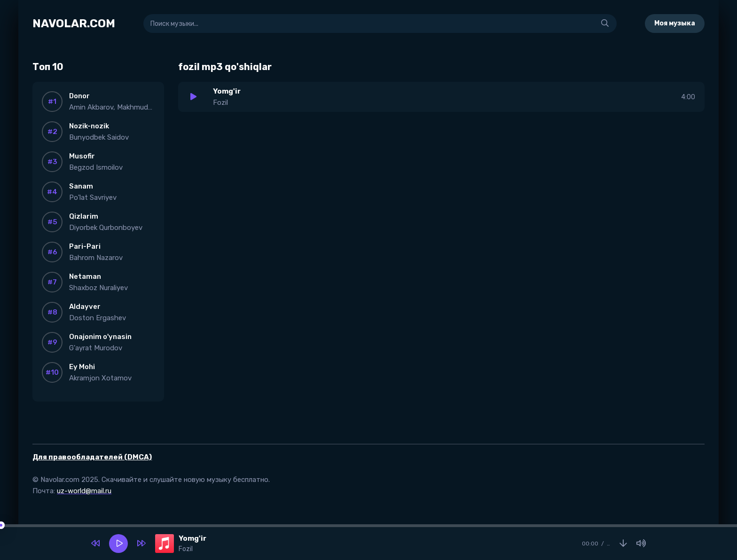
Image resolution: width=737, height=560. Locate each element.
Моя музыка (675, 23)
